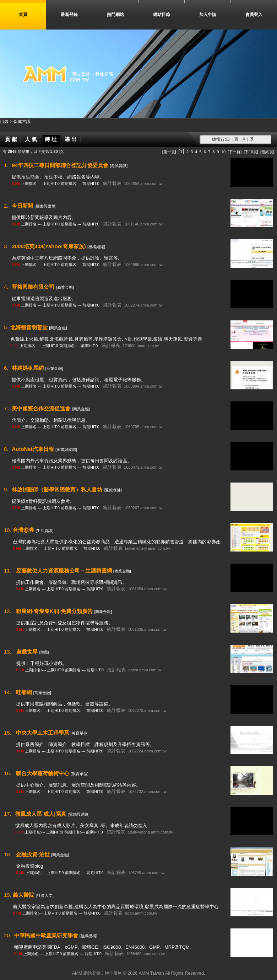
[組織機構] (88, 936)
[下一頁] (235, 152)
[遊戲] (44, 652)
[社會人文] (45, 895)
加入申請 (208, 15)
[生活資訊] (44, 531)
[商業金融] (65, 287)
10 (223, 152)
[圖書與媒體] (46, 206)
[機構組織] (96, 247)
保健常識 (22, 122)
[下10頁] (251, 152)
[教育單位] (80, 733)
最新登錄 (69, 15)
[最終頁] (267, 152)
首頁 (23, 15)
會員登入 (254, 15)
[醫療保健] (113, 490)
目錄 (5, 122)
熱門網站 (115, 15)
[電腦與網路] (79, 814)
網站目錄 (162, 15)
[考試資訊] (119, 166)
